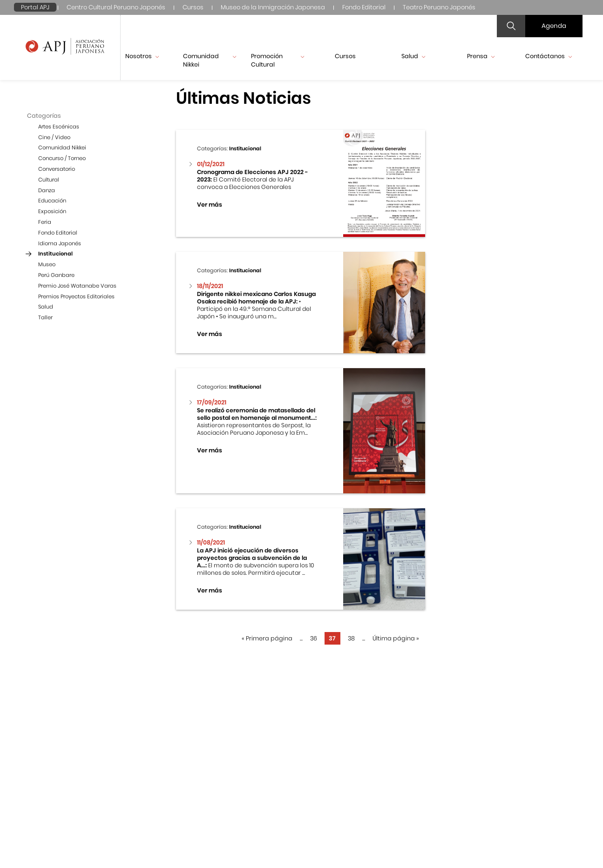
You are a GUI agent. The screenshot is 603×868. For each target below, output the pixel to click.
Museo (47, 264)
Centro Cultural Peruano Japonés (116, 7)
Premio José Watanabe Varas (77, 286)
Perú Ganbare (56, 275)
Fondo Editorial (364, 7)
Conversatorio (57, 169)
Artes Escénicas (59, 127)
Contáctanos (549, 56)
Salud (413, 56)
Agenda (554, 26)
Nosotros (142, 56)
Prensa (481, 56)
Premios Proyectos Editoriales (76, 296)
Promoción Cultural (278, 60)
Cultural (49, 180)
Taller (45, 317)
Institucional (55, 254)
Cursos (193, 7)
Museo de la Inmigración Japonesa (273, 7)
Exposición (52, 211)
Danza (47, 190)
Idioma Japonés (60, 243)
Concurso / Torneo (62, 158)
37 (332, 638)
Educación (52, 201)
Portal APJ (35, 7)
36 (314, 638)
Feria (45, 222)
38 (351, 638)
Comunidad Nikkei (210, 60)
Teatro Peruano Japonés (439, 7)
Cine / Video (54, 137)
